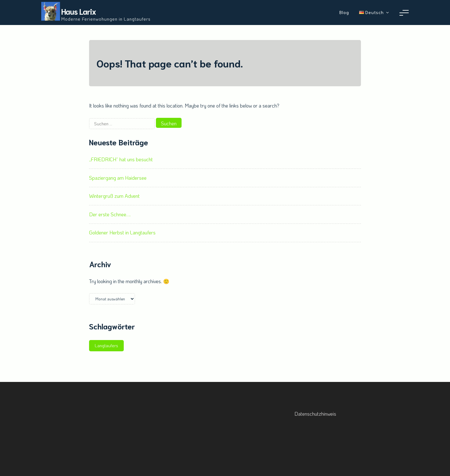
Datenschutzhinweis (315, 414)
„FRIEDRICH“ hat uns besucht (121, 159)
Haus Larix (79, 11)
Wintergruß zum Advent (114, 196)
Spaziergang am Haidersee (118, 178)
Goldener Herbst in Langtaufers (122, 232)
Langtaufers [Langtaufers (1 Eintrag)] (106, 346)
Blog (344, 12)
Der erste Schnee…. (110, 214)
